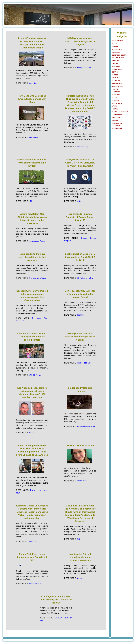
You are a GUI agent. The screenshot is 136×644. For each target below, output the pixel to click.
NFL (31, 201)
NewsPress (82, 481)
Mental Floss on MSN (86, 426)
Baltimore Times (36, 584)
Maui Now (33, 83)
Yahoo (31, 433)
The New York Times (37, 278)
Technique (81, 315)
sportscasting (83, 147)
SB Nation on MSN (85, 278)
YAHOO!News (35, 375)
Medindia (33, 541)
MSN (79, 201)
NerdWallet (34, 137)
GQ (78, 539)
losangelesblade (84, 68)
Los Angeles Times (37, 241)
